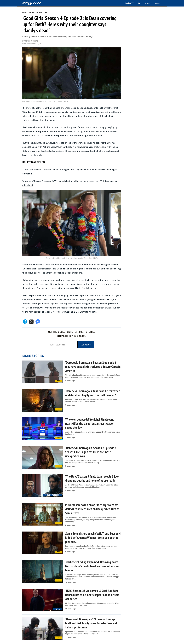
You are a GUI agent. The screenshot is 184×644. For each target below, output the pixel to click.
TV (139, 3)
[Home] (32, 3)
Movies (147, 3)
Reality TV (129, 3)
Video (157, 3)
